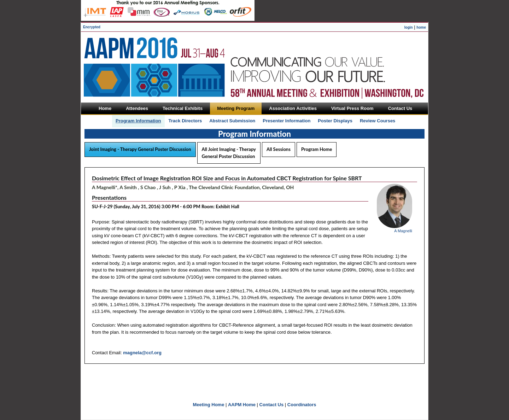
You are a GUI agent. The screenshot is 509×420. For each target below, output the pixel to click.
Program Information (138, 121)
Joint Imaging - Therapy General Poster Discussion (140, 149)
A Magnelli (403, 231)
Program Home (317, 149)
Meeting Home (209, 405)
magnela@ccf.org (142, 353)
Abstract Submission (232, 121)
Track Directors (185, 121)
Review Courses (378, 121)
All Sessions (279, 149)
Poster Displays (335, 121)
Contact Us (272, 405)
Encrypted (92, 27)
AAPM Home (242, 405)
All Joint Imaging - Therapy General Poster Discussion (229, 153)
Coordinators (302, 405)
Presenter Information (286, 121)
